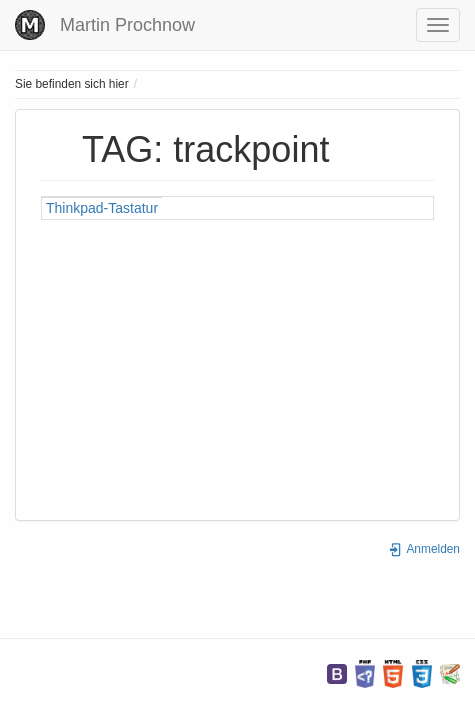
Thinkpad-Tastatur (102, 208)
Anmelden (424, 549)
